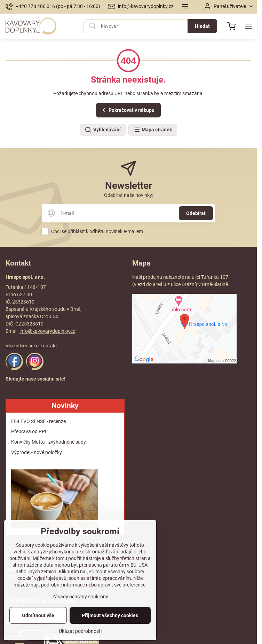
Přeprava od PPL (29, 431)
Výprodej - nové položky (37, 452)
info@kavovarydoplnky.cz (47, 331)
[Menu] (248, 26)
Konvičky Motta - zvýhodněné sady (49, 442)
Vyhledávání (103, 130)
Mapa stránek (152, 130)
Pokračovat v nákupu (127, 110)
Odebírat (196, 213)
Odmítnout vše (38, 627)
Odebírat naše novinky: (129, 195)
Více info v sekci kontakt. (32, 346)
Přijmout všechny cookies (110, 627)
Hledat (202, 26)
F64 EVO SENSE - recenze (38, 421)
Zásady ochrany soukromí (80, 608)
